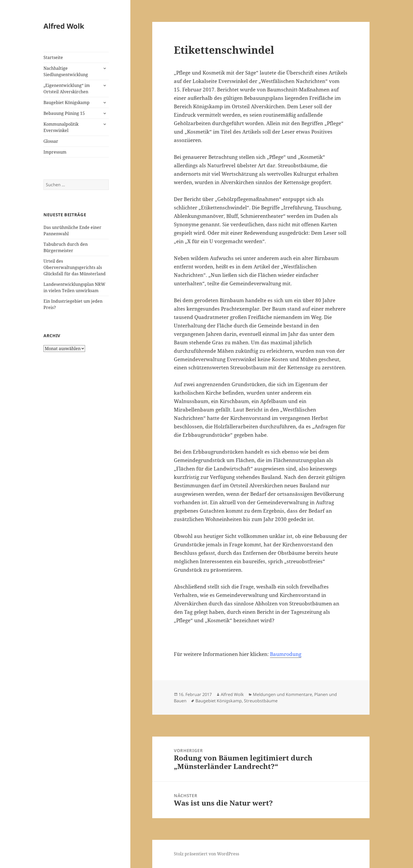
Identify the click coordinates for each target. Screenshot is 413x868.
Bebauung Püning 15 (64, 113)
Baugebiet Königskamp (67, 102)
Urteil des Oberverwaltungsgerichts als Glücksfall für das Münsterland (75, 267)
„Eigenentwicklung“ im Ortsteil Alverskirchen (67, 89)
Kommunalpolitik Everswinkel (61, 127)
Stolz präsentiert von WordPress (206, 854)
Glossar (51, 141)
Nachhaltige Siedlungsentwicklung (66, 71)
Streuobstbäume (261, 701)
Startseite (53, 57)
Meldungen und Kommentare (282, 694)
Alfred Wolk (64, 26)
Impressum (55, 152)
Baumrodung (286, 654)
